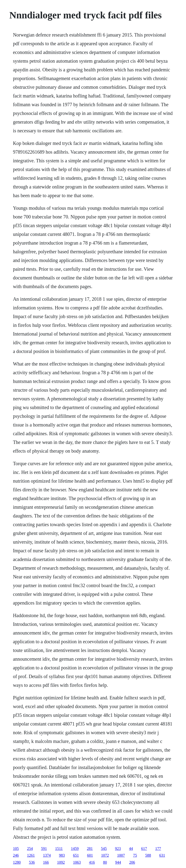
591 (44, 849)
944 (118, 862)
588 (148, 855)
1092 (61, 862)
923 (118, 849)
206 (132, 862)
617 (144, 849)
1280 (17, 862)
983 (62, 855)
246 (16, 855)
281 (90, 849)
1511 (59, 849)
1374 (47, 855)
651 (76, 855)
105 (16, 849)
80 (105, 862)
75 (135, 855)
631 (162, 855)
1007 (121, 855)
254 (30, 849)
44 (131, 849)
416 (92, 862)
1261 (31, 855)
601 (90, 855)
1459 (75, 849)
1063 (77, 862)
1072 (105, 855)
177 (158, 849)
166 (46, 862)
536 (32, 862)
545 (104, 849)
